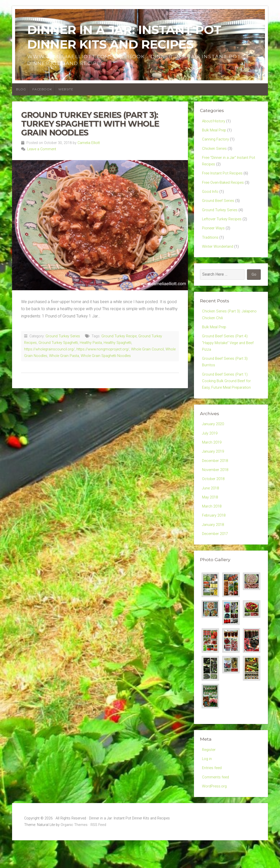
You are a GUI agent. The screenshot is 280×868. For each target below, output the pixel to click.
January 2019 (214, 470)
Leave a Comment (42, 149)
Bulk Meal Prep (215, 131)
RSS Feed (98, 853)
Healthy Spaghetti (117, 343)
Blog (21, 89)
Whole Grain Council (147, 349)
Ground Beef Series (219, 207)
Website (66, 89)
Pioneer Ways (214, 236)
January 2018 (214, 548)
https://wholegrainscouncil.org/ (49, 349)
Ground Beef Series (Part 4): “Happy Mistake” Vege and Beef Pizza (230, 355)
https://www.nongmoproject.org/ (103, 349)
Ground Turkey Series (63, 336)
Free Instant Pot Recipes (224, 177)
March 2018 (213, 528)
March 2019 (213, 460)
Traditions (211, 246)
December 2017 (216, 557)
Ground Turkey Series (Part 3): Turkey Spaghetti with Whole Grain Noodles (90, 124)
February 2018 (215, 538)
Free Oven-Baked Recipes (225, 187)
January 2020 (214, 440)
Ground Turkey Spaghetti (58, 343)
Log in (207, 784)
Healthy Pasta (91, 343)
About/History (214, 121)
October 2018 (214, 499)
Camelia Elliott (89, 143)
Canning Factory (216, 141)
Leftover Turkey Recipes (223, 226)
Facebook (42, 89)
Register (209, 774)
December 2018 (216, 479)
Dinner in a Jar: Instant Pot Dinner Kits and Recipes (124, 37)
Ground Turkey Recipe (119, 336)
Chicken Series (215, 150)
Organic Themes (74, 853)
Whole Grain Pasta (64, 356)
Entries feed (212, 794)
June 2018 (211, 509)
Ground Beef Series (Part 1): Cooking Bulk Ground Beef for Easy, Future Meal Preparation (228, 396)
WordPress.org (215, 813)
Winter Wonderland (219, 255)
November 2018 (216, 489)
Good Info (211, 197)
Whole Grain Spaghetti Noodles (106, 356)
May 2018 (211, 518)
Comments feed (216, 803)
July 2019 (211, 450)
